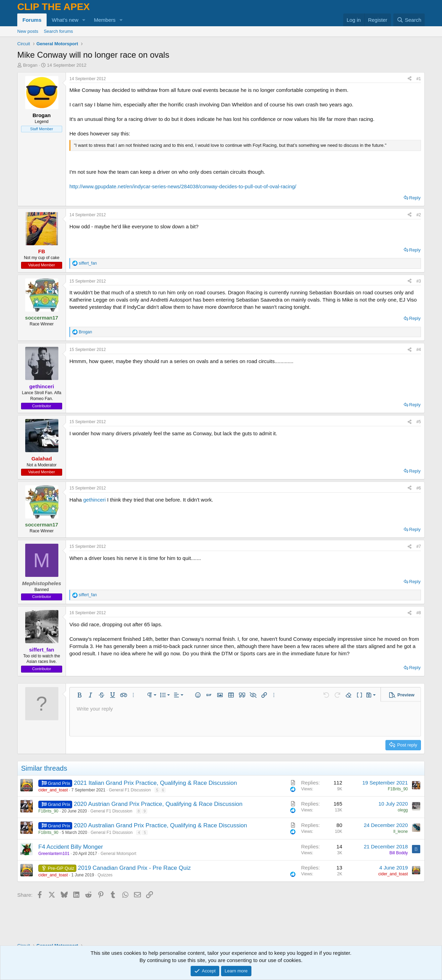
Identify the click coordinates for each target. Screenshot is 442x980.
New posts (28, 31)
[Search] (409, 20)
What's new (65, 20)
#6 (419, 488)
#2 (419, 215)
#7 (419, 546)
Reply (415, 198)
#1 (419, 79)
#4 (419, 350)
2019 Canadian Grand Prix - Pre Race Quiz (134, 868)
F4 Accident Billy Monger (71, 847)
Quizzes (105, 875)
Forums (32, 20)
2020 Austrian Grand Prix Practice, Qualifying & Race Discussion (158, 804)
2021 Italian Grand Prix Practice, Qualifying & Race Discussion (155, 783)
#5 (419, 422)
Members (105, 20)
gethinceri (94, 500)
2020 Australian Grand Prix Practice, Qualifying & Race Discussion (161, 825)
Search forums (59, 31)
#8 (419, 613)
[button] (84, 20)
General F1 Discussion (130, 790)
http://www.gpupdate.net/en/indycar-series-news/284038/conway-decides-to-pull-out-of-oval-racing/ (183, 186)
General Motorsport (118, 854)
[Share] (410, 79)
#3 (419, 281)
